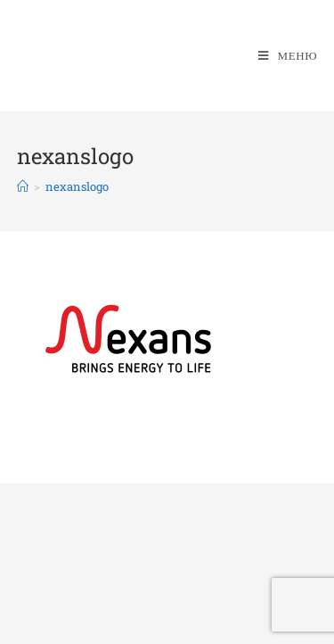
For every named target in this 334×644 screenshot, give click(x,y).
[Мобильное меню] (288, 56)
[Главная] (23, 186)
